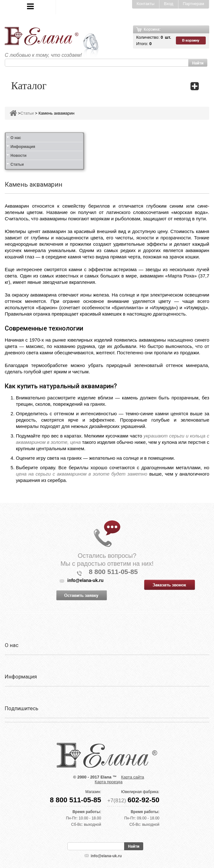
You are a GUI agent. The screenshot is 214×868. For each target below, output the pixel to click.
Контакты (145, 4)
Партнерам (194, 4)
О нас (16, 138)
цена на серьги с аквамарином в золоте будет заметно (82, 474)
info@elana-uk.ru (106, 856)
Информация (23, 147)
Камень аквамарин (56, 113)
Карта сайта (132, 777)
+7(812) (133, 801)
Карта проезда (108, 782)
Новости (18, 156)
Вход (168, 4)
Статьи (27, 113)
